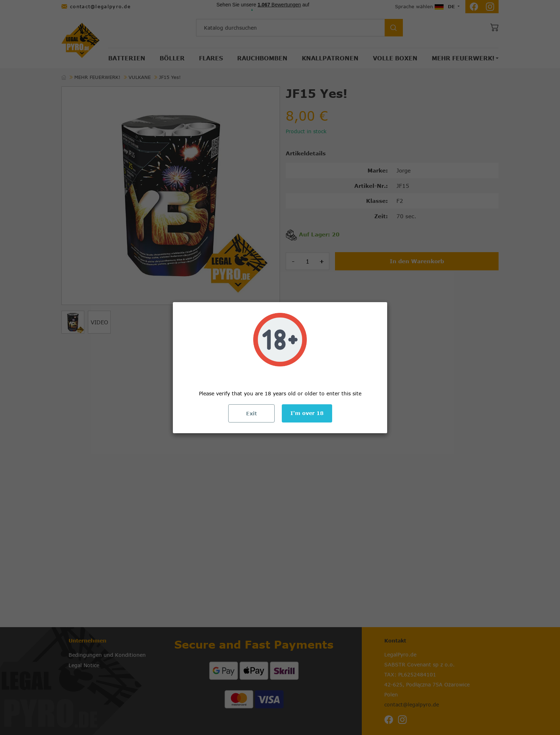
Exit (251, 413)
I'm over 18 (307, 413)
